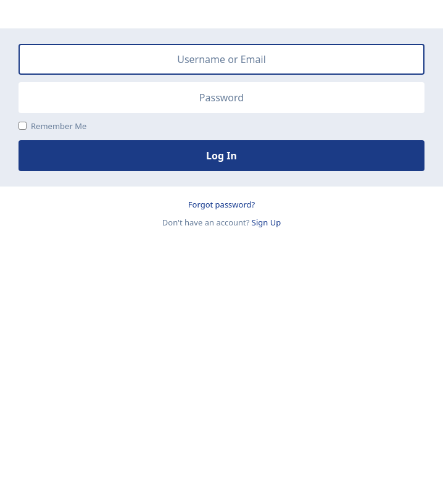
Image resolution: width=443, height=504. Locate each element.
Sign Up (266, 222)
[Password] (221, 98)
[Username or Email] (221, 59)
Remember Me (52, 126)
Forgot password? (221, 204)
